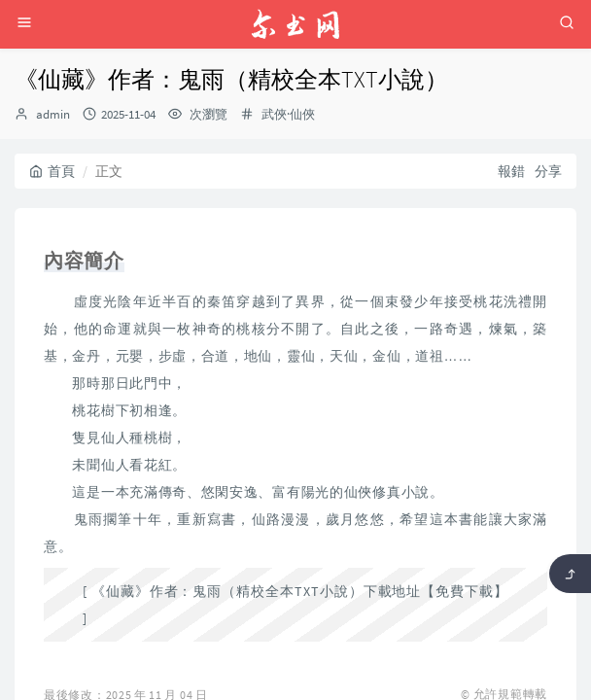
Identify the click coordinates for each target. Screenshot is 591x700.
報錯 (511, 171)
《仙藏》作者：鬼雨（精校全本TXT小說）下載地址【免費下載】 (300, 591)
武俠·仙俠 (288, 114)
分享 (548, 171)
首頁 (52, 171)
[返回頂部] (570, 574)
